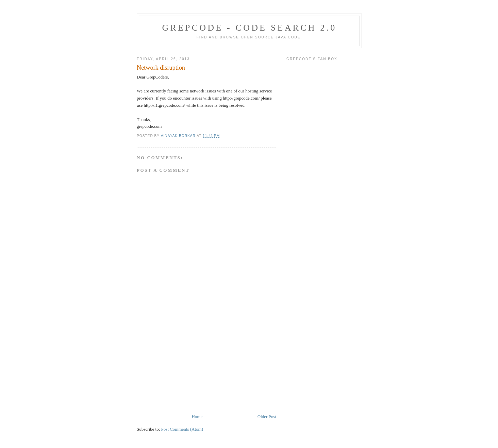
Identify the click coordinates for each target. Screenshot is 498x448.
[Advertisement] (188, 366)
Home (197, 417)
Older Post (267, 417)
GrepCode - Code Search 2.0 (250, 28)
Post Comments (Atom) (182, 429)
